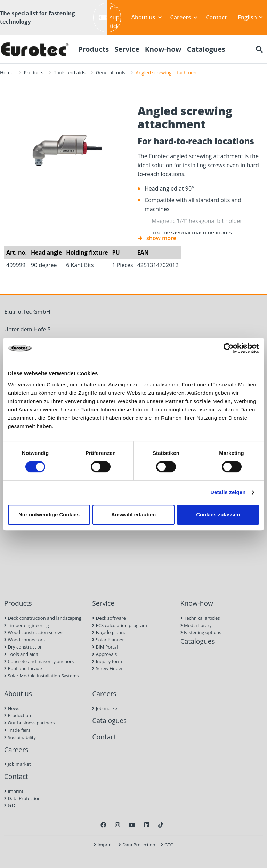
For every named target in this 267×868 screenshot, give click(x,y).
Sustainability (20, 737)
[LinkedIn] (147, 825)
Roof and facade (23, 668)
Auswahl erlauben (133, 515)
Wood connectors (25, 640)
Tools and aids (70, 73)
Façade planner (110, 632)
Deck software (109, 618)
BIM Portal (105, 647)
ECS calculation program (120, 625)
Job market (17, 764)
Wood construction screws (34, 632)
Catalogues (198, 641)
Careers (184, 17)
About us (147, 17)
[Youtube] (132, 825)
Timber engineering (27, 625)
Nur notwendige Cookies (49, 515)
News (12, 708)
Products (33, 73)
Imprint (14, 791)
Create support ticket (110, 17)
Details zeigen (228, 492)
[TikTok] (161, 825)
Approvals (104, 654)
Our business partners (30, 723)
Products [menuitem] (93, 49)
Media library (196, 625)
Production (18, 715)
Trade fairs (17, 730)
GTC (10, 805)
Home (7, 73)
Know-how (197, 603)
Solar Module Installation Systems (41, 676)
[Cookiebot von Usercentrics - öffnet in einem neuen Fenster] (229, 348)
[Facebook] (103, 825)
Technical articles (200, 618)
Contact (216, 17)
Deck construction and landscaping (43, 618)
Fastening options (201, 632)
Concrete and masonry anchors (39, 661)
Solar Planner (108, 640)
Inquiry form (107, 661)
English (250, 17)
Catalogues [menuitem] (206, 49)
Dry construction (23, 647)
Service (103, 603)
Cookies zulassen (218, 515)
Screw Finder (107, 668)
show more (161, 238)
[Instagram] (118, 825)
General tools (111, 73)
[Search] (259, 49)
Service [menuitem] (127, 49)
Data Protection (22, 798)
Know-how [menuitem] (163, 49)
